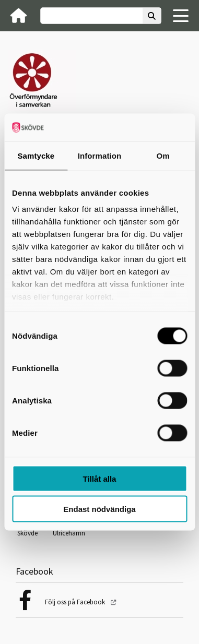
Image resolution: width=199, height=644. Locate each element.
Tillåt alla (100, 478)
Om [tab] (163, 155)
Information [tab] (100, 155)
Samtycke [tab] (36, 155)
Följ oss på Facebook (76, 602)
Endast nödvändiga (99, 509)
